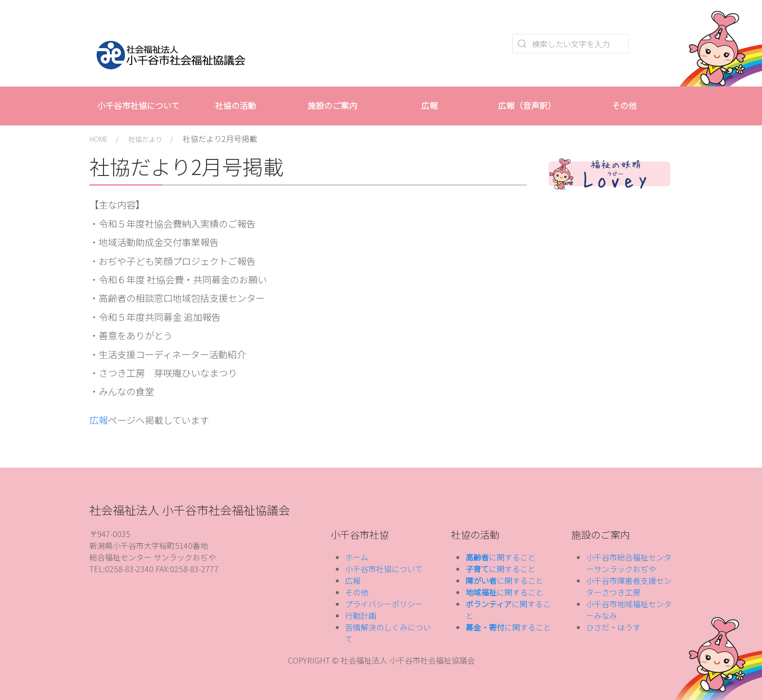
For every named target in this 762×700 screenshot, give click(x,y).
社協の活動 (235, 105)
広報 (430, 105)
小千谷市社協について (138, 105)
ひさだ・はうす (613, 627)
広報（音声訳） (527, 105)
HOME (99, 139)
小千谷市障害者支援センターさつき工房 (629, 586)
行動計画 (361, 615)
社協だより (145, 139)
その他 (624, 105)
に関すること (501, 557)
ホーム (357, 557)
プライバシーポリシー (384, 604)
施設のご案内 (332, 105)
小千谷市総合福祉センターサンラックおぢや (629, 563)
